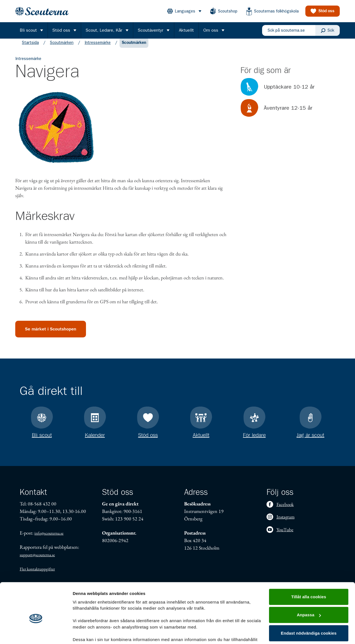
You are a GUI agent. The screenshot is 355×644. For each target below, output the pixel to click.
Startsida (30, 48)
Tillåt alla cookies (309, 569)
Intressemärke (98, 48)
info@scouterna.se (49, 533)
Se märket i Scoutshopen (51, 335)
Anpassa (309, 587)
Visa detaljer (85, 633)
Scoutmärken (62, 48)
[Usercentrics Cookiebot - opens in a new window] (36, 633)
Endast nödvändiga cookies (309, 605)
